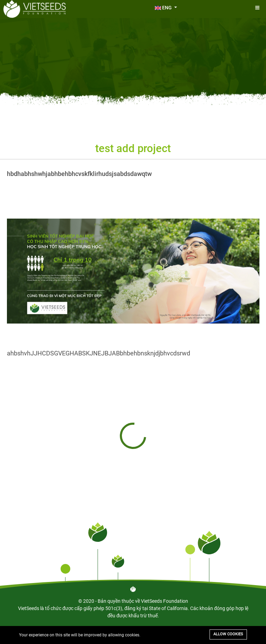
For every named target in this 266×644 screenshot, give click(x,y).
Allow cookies (228, 634)
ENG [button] (164, 8)
